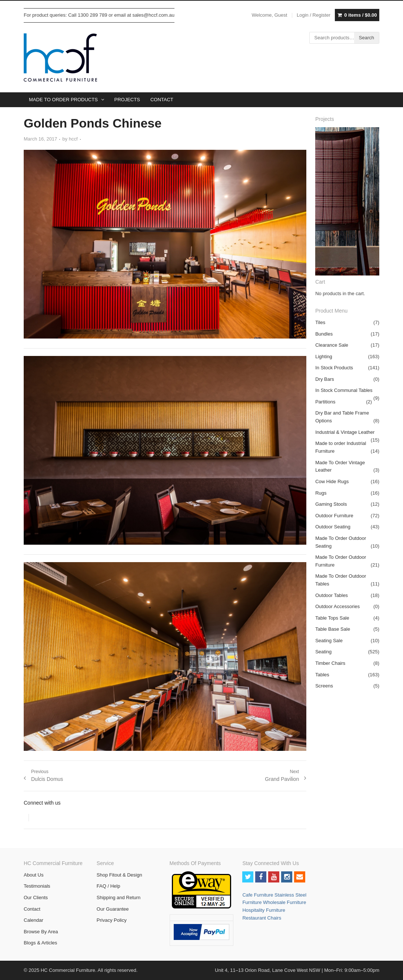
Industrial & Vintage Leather (345, 432)
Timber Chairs (330, 663)
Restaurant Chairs (262, 918)
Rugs (321, 493)
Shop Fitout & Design (119, 875)
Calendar (34, 920)
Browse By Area (41, 932)
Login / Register (314, 15)
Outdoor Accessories (337, 606)
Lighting (324, 357)
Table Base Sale (333, 629)
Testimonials (37, 886)
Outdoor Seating (333, 527)
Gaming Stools (331, 504)
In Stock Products (334, 368)
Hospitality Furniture (264, 910)
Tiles (320, 322)
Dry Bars (325, 379)
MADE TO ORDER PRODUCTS (63, 100)
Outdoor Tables (332, 595)
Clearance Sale (332, 345)
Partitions (325, 402)
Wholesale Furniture (284, 902)
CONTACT (162, 100)
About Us (34, 875)
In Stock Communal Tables (344, 390)
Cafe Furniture (258, 895)
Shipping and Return (119, 897)
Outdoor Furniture (334, 516)
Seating (323, 652)
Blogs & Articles (40, 943)
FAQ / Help (109, 886)
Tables (322, 675)
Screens (324, 686)
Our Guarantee (113, 909)
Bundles (324, 334)
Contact (32, 909)
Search (367, 38)
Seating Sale (329, 641)
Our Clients (36, 897)
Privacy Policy (112, 920)
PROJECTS (127, 100)
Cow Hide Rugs (332, 481)
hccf (73, 139)
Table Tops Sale (332, 618)
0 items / (360, 15)
